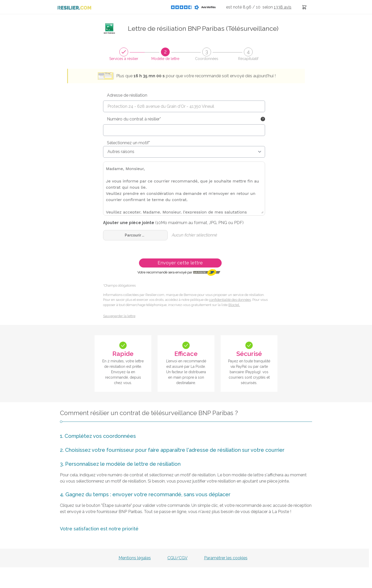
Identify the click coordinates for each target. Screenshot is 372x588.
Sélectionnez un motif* (129, 143)
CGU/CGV (177, 558)
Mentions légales (135, 558)
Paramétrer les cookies (226, 558)
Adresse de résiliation (127, 95)
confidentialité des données (230, 300)
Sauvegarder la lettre (119, 316)
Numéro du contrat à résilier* (134, 119)
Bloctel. (234, 305)
